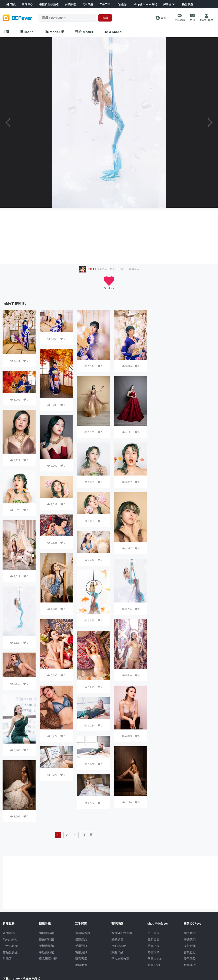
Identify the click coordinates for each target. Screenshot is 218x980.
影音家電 (81, 959)
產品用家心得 (48, 959)
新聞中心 (9, 933)
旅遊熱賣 (117, 940)
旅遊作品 (117, 952)
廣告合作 (190, 946)
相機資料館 (46, 933)
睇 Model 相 (55, 32)
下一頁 (88, 835)
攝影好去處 (122, 933)
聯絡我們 (190, 940)
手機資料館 (46, 946)
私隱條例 (190, 965)
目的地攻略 (119, 946)
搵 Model (27, 32)
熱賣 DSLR (155, 959)
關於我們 (190, 933)
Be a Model (113, 32)
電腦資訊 (81, 952)
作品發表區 (10, 952)
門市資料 (153, 933)
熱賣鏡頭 (153, 952)
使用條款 (190, 959)
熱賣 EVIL (154, 965)
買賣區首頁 (83, 933)
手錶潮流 (81, 965)
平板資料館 (46, 952)
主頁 (6, 32)
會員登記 (190, 952)
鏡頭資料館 (46, 940)
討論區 (7, 959)
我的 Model (84, 32)
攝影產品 (81, 940)
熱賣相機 (153, 946)
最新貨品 (153, 940)
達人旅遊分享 (120, 959)
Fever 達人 (10, 940)
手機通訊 (81, 946)
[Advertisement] (184, 337)
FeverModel (11, 946)
